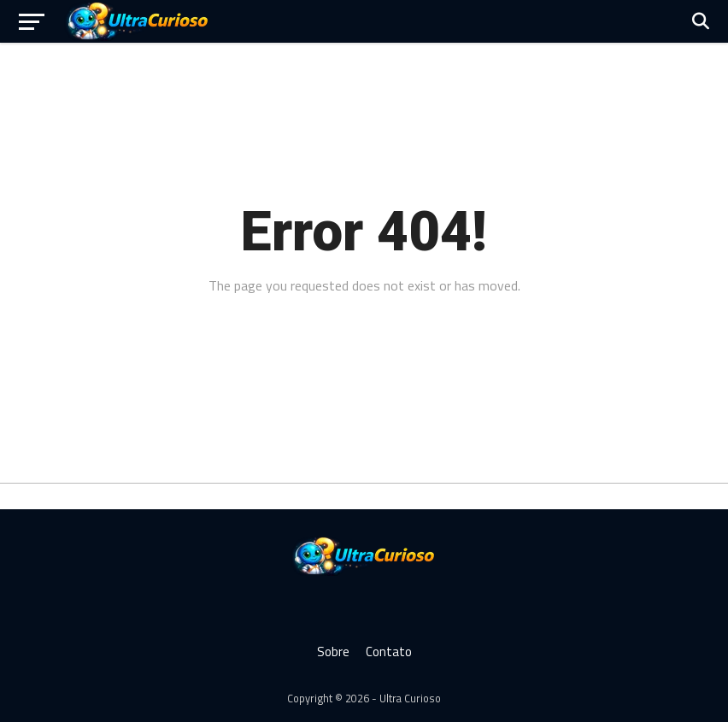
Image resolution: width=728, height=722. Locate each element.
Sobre (333, 652)
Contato (389, 652)
